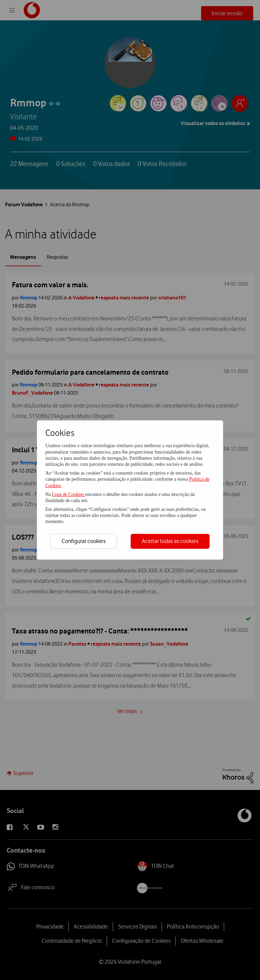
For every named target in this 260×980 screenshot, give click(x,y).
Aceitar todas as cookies (170, 541)
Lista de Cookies (69, 494)
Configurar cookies (84, 541)
